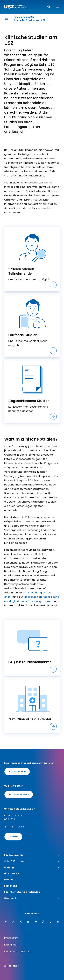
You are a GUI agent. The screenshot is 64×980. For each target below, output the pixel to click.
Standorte (32, 898)
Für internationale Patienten (32, 892)
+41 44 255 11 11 (18, 827)
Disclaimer (11, 945)
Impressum (11, 938)
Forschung (32, 886)
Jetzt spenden (17, 772)
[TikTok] (51, 922)
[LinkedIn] (29, 922)
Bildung (32, 867)
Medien (32, 880)
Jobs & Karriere (32, 861)
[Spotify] (58, 922)
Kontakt (13, 837)
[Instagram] (43, 922)
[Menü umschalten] (58, 7)
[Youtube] (36, 922)
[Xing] (21, 922)
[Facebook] (6, 922)
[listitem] (32, 259)
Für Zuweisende (32, 855)
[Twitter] (13, 922)
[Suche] (49, 7)
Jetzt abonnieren (19, 794)
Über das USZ (32, 874)
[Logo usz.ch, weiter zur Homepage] (15, 7)
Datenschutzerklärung (18, 952)
